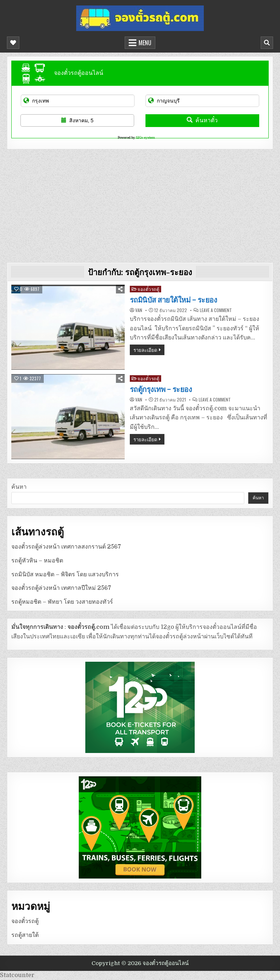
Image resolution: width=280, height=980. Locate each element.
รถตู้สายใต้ (25, 935)
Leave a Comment (216, 310)
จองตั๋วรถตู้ (148, 289)
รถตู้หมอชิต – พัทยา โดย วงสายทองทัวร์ (62, 602)
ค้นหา (19, 487)
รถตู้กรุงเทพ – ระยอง (161, 389)
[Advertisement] (140, 204)
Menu (145, 43)
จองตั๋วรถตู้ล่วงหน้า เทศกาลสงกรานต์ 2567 (66, 547)
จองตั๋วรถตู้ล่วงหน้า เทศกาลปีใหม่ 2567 (61, 588)
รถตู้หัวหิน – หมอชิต (37, 561)
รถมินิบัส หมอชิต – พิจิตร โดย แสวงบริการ (65, 574)
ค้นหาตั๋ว (202, 120)
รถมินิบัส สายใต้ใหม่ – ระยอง (174, 300)
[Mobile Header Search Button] (267, 43)
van (139, 310)
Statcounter (17, 975)
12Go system (145, 138)
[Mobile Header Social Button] (13, 43)
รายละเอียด (145, 350)
